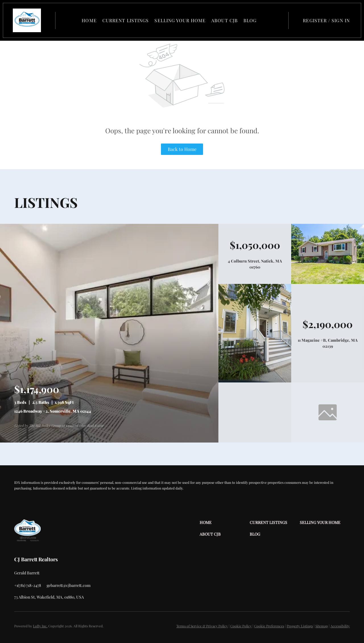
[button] (28, 20)
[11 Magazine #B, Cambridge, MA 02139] (255, 381)
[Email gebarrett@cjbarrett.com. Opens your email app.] (69, 585)
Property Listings (300, 626)
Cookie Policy (241, 626)
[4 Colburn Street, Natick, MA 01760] (328, 282)
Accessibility (340, 626)
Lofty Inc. (40, 626)
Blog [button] (251, 20)
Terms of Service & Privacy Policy (202, 626)
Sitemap (322, 626)
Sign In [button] (341, 20)
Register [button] (315, 20)
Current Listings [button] (126, 20)
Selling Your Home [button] (181, 20)
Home (90, 20)
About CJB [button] (225, 20)
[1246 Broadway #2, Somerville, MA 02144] (109, 441)
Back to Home (182, 149)
